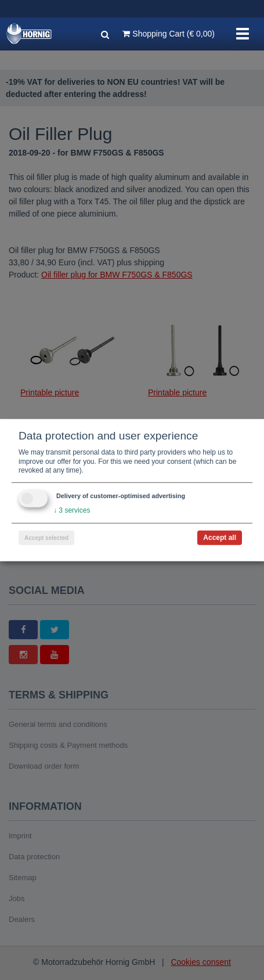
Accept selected (46, 537)
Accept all (220, 537)
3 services (72, 510)
